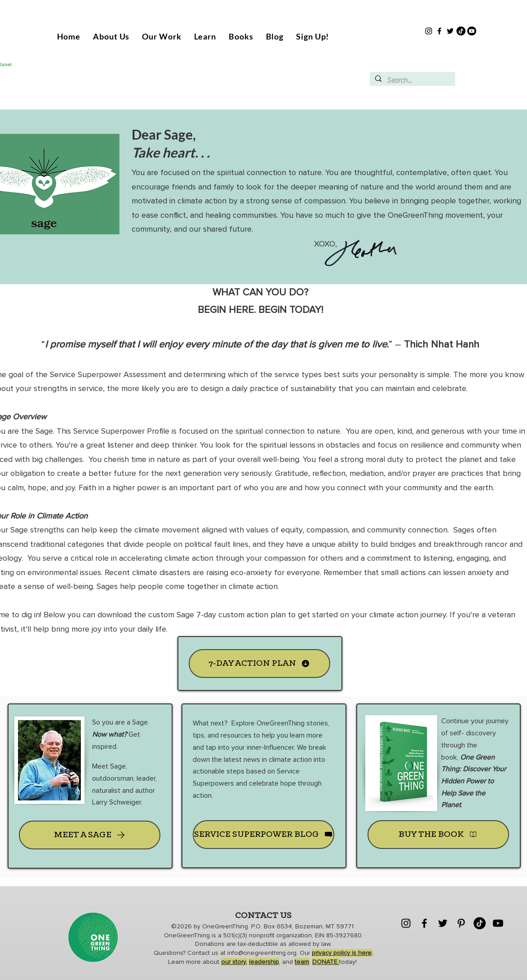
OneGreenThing (225, 926)
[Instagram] (429, 31)
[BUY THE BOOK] (438, 835)
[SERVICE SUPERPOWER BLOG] (263, 835)
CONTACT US (263, 916)
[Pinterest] (461, 923)
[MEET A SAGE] (90, 835)
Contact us (204, 953)
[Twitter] (450, 31)
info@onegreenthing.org (262, 953)
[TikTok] (461, 31)
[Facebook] (439, 31)
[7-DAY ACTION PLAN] (259, 664)
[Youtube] (472, 31)
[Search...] (412, 80)
